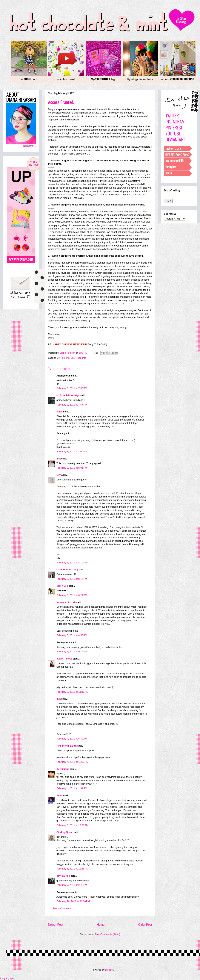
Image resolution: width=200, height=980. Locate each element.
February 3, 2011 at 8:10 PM (72, 563)
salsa (60, 412)
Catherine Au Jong (67, 570)
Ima (59, 459)
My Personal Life (66, 358)
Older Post (145, 925)
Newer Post (56, 925)
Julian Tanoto (64, 659)
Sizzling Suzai (64, 832)
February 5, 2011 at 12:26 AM (72, 825)
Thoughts (81, 358)
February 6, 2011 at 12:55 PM (72, 869)
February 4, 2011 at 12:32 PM (72, 762)
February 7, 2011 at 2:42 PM (72, 885)
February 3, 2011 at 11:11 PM (72, 692)
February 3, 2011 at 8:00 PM (72, 452)
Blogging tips (7, 978)
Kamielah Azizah (66, 602)
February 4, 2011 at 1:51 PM (72, 788)
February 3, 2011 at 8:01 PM (72, 468)
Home (101, 925)
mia (59, 699)
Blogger (109, 970)
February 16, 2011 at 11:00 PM (73, 901)
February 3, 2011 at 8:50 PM (72, 635)
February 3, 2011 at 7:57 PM (72, 405)
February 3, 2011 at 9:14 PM (72, 652)
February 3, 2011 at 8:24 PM (72, 595)
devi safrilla (63, 876)
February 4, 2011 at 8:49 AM (72, 739)
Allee (59, 795)
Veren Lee (62, 586)
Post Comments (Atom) (107, 934)
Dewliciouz (63, 769)
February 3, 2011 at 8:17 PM (72, 579)
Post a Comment (62, 908)
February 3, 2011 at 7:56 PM (72, 388)
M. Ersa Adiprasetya (68, 395)
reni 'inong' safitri (67, 746)
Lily (59, 475)
